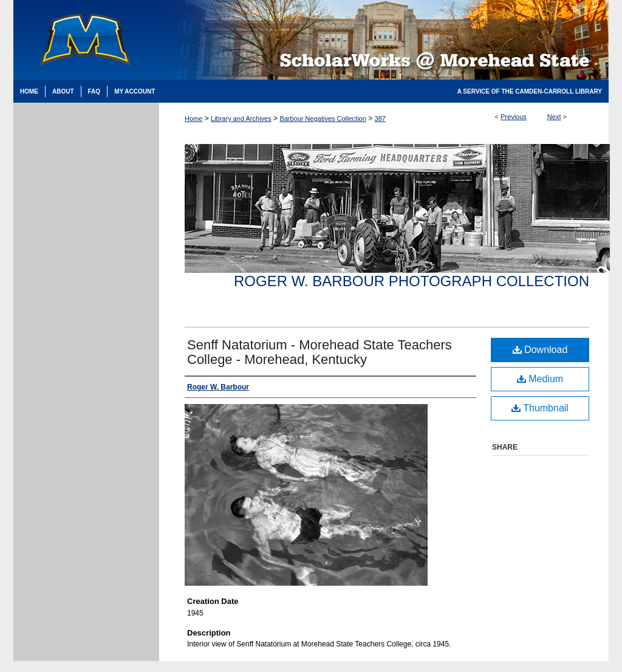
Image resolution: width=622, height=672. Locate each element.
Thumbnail (540, 408)
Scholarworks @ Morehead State (384, 40)
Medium (540, 379)
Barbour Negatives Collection (323, 118)
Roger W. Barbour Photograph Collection (412, 281)
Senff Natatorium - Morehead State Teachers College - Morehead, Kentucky (320, 352)
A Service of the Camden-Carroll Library (530, 91)
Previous (514, 117)
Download (540, 350)
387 (380, 118)
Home (193, 118)
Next (554, 117)
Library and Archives (241, 118)
